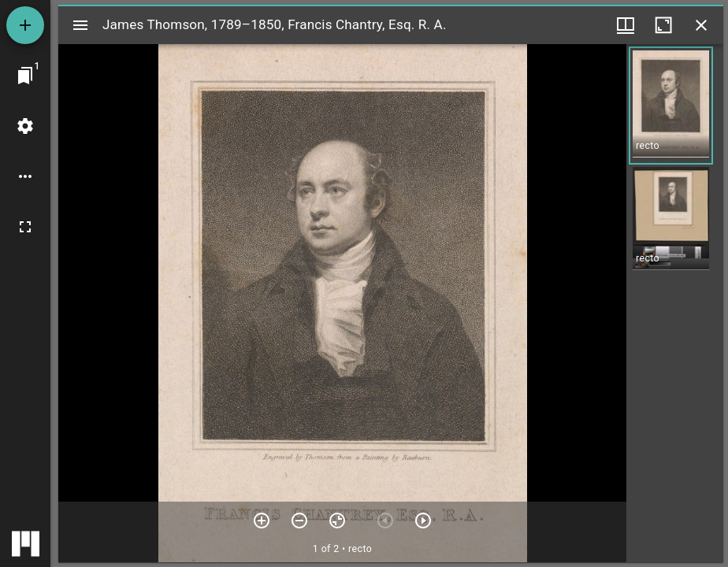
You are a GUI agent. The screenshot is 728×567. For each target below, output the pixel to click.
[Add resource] (25, 25)
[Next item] (423, 521)
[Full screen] (25, 227)
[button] (671, 106)
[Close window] (701, 25)
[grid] (675, 303)
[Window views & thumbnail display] (626, 25)
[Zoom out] (299, 521)
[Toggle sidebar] (80, 25)
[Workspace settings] (25, 126)
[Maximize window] (663, 25)
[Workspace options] (25, 176)
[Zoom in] (262, 521)
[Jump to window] (25, 76)
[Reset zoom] (337, 521)
